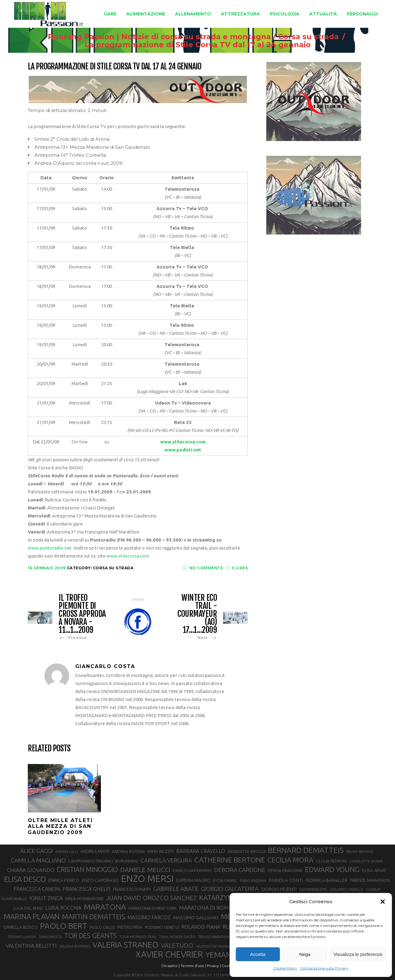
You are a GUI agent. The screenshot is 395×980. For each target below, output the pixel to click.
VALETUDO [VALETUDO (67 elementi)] (177, 945)
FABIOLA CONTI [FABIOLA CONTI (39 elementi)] (286, 880)
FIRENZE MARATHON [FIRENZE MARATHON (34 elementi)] (370, 880)
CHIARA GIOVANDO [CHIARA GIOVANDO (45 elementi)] (31, 870)
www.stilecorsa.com (128, 556)
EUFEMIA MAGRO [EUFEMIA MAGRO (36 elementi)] (193, 880)
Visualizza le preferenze (358, 954)
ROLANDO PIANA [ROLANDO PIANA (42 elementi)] (201, 927)
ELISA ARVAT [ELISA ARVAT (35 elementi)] (374, 870)
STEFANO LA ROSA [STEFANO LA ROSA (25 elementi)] (22, 937)
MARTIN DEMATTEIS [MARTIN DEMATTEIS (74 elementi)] (94, 917)
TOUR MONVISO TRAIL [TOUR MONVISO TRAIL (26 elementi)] (138, 937)
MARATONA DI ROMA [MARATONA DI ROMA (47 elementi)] (206, 908)
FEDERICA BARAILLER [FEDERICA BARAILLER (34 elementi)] (326, 880)
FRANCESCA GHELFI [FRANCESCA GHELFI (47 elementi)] (87, 889)
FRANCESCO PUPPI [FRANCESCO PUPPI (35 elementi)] (132, 889)
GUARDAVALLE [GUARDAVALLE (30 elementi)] (14, 899)
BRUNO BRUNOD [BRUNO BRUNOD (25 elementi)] (360, 852)
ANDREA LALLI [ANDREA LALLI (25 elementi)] (67, 852)
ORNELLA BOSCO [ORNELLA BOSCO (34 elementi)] (21, 927)
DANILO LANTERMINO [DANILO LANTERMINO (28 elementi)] (192, 871)
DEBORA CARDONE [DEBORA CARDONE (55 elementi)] (240, 870)
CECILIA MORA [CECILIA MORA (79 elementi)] (291, 860)
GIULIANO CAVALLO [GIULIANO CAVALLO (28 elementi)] (346, 889)
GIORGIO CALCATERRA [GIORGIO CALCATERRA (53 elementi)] (230, 889)
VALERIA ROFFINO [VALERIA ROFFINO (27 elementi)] (75, 946)
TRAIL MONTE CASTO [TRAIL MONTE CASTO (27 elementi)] (177, 937)
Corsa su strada (308, 37)
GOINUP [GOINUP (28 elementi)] (373, 889)
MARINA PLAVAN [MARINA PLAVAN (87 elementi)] (32, 916)
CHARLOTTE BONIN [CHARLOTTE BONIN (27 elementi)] (366, 861)
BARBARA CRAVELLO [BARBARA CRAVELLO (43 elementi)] (201, 851)
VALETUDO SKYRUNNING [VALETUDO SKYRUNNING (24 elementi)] (215, 946)
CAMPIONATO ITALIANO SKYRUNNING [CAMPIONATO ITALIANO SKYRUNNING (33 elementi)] (103, 861)
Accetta (258, 954)
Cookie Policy (285, 968)
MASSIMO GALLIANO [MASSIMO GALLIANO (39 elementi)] (196, 918)
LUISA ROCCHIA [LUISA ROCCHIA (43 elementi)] (63, 908)
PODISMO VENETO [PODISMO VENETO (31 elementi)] (162, 927)
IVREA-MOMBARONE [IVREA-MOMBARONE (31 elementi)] (84, 899)
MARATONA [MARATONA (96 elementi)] (105, 907)
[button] (383, 902)
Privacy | (214, 966)
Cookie (228, 966)
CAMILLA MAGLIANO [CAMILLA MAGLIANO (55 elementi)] (38, 860)
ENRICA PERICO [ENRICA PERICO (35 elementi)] (64, 880)
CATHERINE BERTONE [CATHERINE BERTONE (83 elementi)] (230, 860)
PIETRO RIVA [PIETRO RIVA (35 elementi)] (130, 927)
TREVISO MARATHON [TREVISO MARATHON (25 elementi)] (214, 937)
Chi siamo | (170, 966)
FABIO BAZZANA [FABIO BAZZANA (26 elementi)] (253, 880)
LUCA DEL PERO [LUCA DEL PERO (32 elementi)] (28, 908)
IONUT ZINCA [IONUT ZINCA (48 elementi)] (46, 898)
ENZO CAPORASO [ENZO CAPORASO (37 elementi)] (100, 880)
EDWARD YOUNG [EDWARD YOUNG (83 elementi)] (332, 869)
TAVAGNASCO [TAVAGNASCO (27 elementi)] (50, 937)
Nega (305, 954)
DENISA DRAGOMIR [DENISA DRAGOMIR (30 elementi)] (285, 870)
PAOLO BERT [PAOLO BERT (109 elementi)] (64, 926)
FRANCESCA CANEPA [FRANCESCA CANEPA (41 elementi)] (37, 889)
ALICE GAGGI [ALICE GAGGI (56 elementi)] (36, 851)
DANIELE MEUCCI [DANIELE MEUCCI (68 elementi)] (145, 870)
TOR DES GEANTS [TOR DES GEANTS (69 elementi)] (90, 936)
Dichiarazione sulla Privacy (324, 968)
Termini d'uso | (193, 966)
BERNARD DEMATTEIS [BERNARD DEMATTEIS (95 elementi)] (306, 850)
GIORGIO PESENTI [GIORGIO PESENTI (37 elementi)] (279, 889)
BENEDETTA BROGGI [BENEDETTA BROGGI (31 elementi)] (247, 851)
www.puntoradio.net (50, 548)
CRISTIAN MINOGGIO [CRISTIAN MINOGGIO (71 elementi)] (87, 870)
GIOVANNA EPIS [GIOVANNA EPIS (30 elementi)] (313, 889)
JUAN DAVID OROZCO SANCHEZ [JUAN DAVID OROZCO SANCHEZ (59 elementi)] (151, 898)
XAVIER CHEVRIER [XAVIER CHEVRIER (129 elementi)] (169, 954)
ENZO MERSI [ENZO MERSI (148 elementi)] (147, 879)
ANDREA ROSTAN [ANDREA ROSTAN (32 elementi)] (128, 851)
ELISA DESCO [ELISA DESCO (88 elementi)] (25, 879)
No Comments (203, 568)
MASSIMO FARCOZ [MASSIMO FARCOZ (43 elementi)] (149, 917)
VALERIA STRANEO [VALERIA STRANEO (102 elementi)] (125, 945)
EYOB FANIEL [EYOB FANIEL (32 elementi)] (225, 880)
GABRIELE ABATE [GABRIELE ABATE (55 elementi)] (176, 889)
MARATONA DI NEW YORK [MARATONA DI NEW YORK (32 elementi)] (152, 908)
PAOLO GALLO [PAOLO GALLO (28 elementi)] (102, 927)
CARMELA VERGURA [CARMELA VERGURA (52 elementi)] (166, 860)
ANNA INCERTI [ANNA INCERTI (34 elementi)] (160, 851)
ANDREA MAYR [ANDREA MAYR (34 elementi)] (95, 851)
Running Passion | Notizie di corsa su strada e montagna (159, 37)
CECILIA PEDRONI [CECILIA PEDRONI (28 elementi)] (331, 861)
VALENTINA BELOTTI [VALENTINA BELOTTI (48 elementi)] (31, 946)
